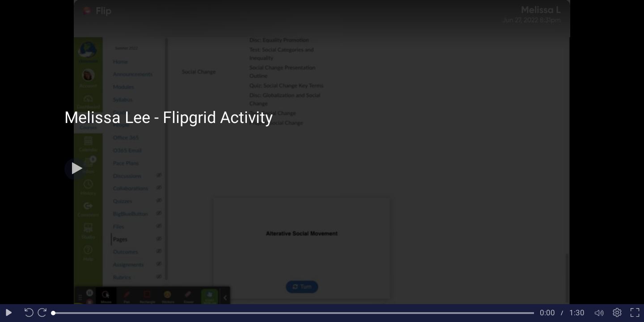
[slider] (294, 313)
